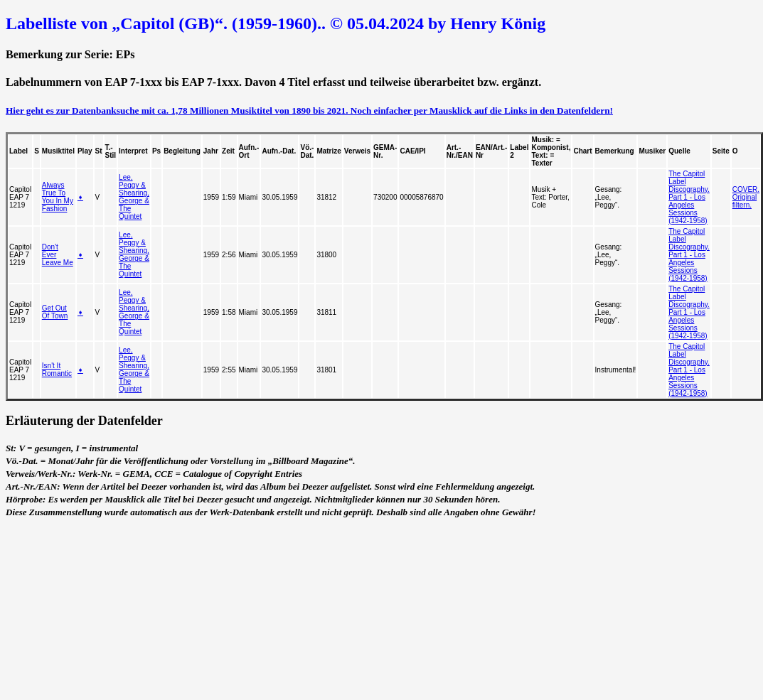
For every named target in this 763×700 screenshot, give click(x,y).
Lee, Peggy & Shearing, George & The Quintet (134, 197)
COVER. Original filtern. (746, 197)
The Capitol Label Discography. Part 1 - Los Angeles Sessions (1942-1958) (689, 197)
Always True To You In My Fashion (58, 197)
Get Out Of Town (55, 312)
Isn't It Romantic (57, 370)
